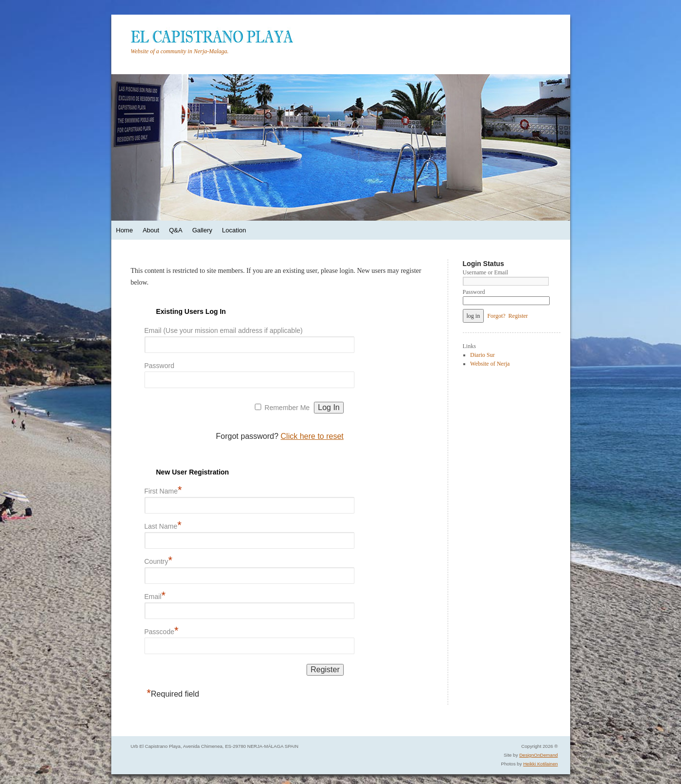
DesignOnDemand (539, 755)
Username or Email (485, 272)
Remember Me (287, 408)
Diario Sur (482, 355)
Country (159, 560)
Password (159, 366)
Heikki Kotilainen (541, 764)
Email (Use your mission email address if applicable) (224, 330)
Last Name (163, 525)
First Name (163, 489)
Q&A (175, 230)
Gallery (202, 230)
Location (234, 230)
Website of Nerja (490, 364)
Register (518, 316)
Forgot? (496, 316)
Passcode (162, 630)
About (151, 230)
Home (125, 230)
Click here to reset (312, 436)
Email (155, 595)
